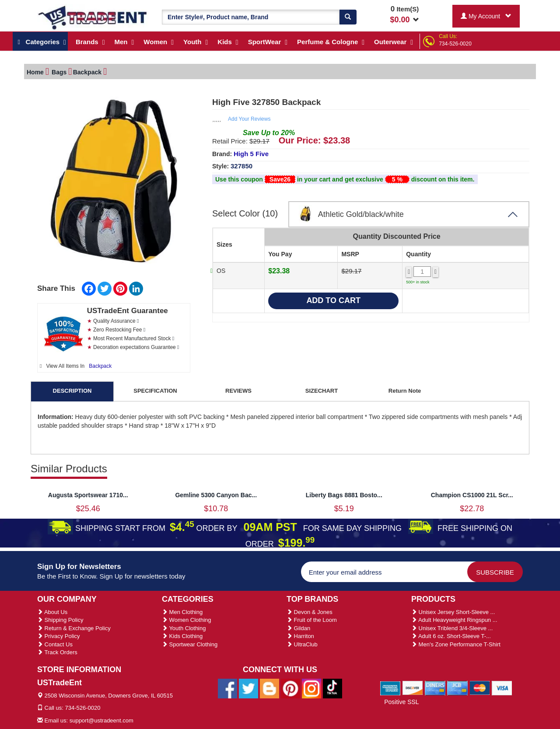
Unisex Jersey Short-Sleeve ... (453, 612)
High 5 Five (251, 154)
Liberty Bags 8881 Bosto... (344, 495)
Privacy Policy (59, 636)
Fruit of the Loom (312, 620)
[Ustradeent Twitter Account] (248, 688)
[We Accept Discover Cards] (413, 687)
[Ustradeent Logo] (93, 17)
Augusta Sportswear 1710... (88, 495)
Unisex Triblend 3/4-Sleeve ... (452, 628)
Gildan (298, 628)
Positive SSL (401, 702)
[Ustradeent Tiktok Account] (332, 688)
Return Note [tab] (405, 391)
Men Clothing (182, 612)
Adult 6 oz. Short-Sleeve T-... (451, 636)
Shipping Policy (60, 620)
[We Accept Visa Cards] (502, 687)
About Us (52, 612)
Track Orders (57, 652)
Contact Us (55, 644)
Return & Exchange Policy (74, 628)
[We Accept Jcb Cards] (457, 687)
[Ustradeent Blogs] (269, 688)
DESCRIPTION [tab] (72, 391)
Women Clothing (186, 620)
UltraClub (302, 644)
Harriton (300, 636)
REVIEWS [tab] (238, 391)
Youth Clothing (184, 628)
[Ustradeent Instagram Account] (311, 688)
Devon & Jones (310, 612)
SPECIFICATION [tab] (155, 391)
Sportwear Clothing (190, 644)
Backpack (100, 366)
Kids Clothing (182, 636)
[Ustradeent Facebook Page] (227, 688)
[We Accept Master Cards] (480, 687)
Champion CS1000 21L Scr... (472, 495)
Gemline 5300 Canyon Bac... (216, 495)
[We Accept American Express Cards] (390, 687)
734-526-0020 (455, 44)
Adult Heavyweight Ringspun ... (454, 620)
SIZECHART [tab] (322, 391)
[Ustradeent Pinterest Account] (290, 688)
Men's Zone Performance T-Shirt (456, 644)
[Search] (348, 17)
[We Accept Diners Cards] (435, 687)
